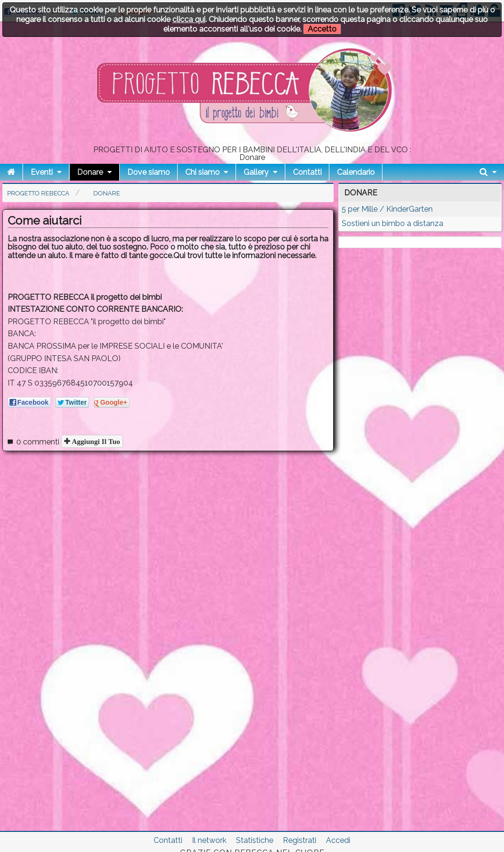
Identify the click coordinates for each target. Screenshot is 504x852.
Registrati (300, 840)
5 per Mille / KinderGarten (387, 209)
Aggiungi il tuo (95, 441)
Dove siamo (149, 172)
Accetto (322, 29)
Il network (209, 840)
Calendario (356, 172)
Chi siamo (202, 172)
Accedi (338, 840)
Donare (90, 172)
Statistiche (255, 840)
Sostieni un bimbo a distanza (392, 223)
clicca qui (189, 19)
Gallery (256, 172)
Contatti (307, 172)
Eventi (42, 172)
